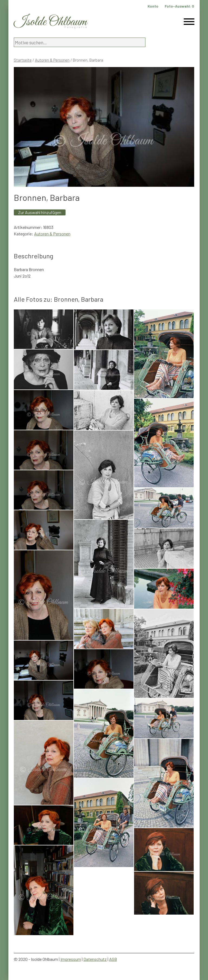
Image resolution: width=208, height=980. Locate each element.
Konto (153, 6)
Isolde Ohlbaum (50, 22)
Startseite (23, 60)
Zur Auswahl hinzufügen (40, 212)
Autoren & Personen (52, 60)
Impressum (71, 959)
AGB (113, 959)
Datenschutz (95, 959)
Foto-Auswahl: (179, 6)
